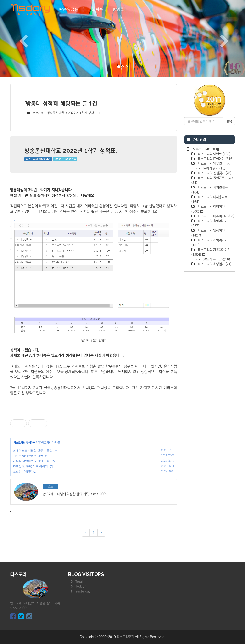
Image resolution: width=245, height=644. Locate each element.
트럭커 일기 (214, 168)
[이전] (86, 533)
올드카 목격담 (216, 259)
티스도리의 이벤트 (214, 154)
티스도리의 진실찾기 (214, 173)
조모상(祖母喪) (22, 472)
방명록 (118, 10)
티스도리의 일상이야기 (38, 159)
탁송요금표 (69, 10)
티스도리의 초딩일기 (214, 264)
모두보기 (206, 149)
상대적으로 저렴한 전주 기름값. (33, 450)
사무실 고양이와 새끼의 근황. (32, 461)
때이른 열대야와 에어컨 (28, 456)
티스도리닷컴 (125, 637)
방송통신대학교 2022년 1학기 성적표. (72, 113)
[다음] (101, 533)
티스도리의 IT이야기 (215, 159)
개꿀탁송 (95, 10)
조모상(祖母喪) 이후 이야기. (31, 466)
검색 (229, 121)
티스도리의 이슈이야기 (216, 216)
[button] (18, 38)
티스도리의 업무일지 (214, 164)
